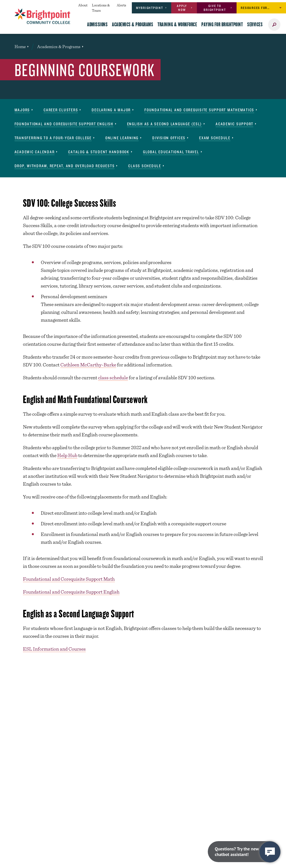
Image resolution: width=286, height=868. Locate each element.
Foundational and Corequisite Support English (71, 592)
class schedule (113, 377)
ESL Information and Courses (54, 649)
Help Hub (67, 455)
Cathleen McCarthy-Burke (88, 365)
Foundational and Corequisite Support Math (69, 579)
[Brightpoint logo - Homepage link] (42, 16)
